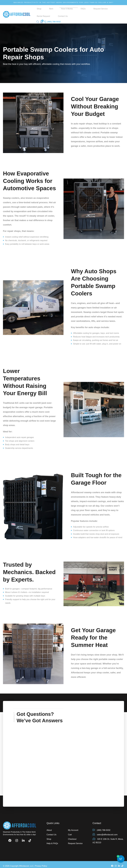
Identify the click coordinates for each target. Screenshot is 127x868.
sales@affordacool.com (105, 832)
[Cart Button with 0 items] (121, 862)
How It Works (52, 11)
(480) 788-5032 (52, 19)
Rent (43, 11)
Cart (70, 832)
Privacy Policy (41, 863)
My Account (73, 827)
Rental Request (87, 11)
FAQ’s (62, 11)
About (49, 827)
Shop (37, 11)
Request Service (72, 11)
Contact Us (100, 11)
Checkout (72, 836)
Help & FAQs (52, 840)
